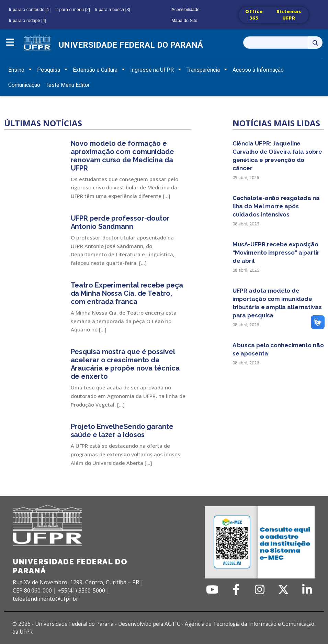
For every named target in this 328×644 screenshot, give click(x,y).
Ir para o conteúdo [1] (30, 9)
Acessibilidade (185, 9)
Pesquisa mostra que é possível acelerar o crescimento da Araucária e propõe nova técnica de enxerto (125, 364)
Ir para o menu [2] (73, 9)
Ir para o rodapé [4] (28, 20)
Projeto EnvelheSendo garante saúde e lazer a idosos (122, 431)
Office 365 (254, 15)
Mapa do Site (184, 20)
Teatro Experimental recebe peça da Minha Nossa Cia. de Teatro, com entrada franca (127, 293)
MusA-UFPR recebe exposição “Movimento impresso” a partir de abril (276, 253)
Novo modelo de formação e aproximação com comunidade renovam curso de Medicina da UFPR (122, 156)
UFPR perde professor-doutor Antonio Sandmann (120, 222)
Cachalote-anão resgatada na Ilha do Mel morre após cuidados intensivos (276, 206)
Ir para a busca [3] (112, 9)
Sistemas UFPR (289, 15)
